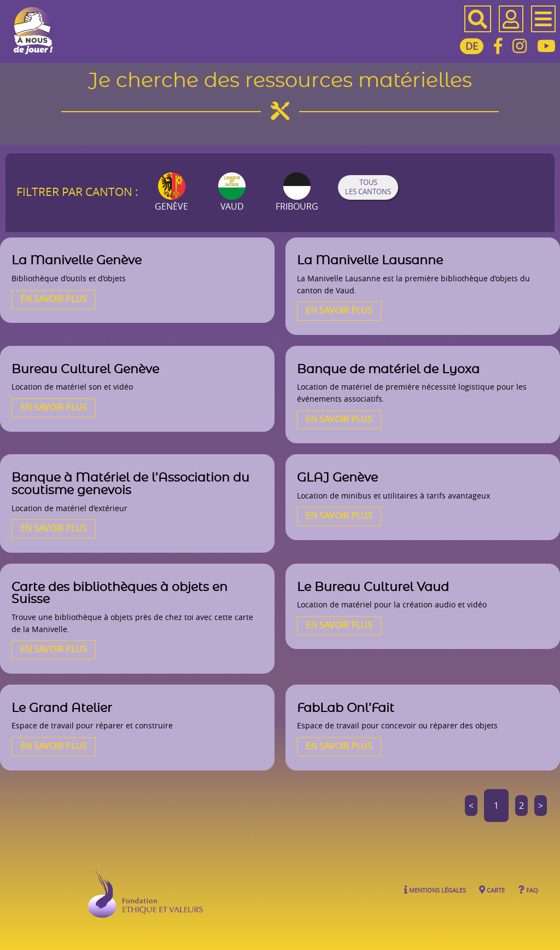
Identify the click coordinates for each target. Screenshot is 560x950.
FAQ (528, 890)
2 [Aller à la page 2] (521, 806)
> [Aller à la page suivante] (541, 806)
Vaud (232, 192)
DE (472, 46)
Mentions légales (435, 890)
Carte (492, 890)
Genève (171, 192)
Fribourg (297, 192)
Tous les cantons (368, 187)
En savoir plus (54, 299)
